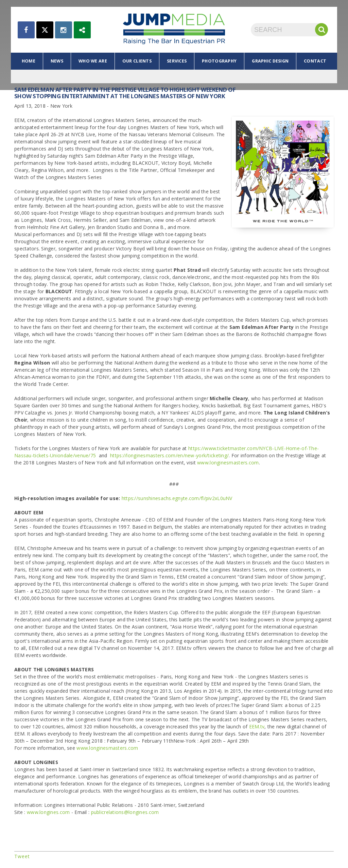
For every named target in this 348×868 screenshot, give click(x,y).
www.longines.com (48, 812)
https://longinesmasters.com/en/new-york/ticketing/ (169, 455)
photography (219, 61)
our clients (137, 61)
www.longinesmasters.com (228, 463)
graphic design (270, 61)
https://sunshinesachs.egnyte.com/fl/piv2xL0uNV (177, 498)
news (57, 61)
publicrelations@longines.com (125, 812)
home (29, 61)
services (177, 61)
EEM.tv (257, 727)
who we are (93, 61)
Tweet (22, 856)
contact (315, 61)
